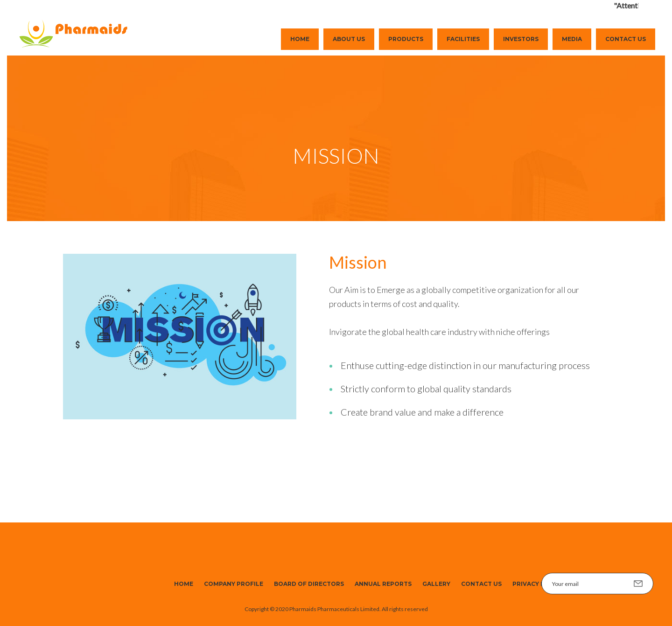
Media (572, 39)
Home (300, 39)
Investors (521, 39)
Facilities (463, 39)
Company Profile (234, 584)
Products (406, 39)
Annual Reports (383, 584)
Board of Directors (309, 584)
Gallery (436, 584)
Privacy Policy (538, 584)
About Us (349, 39)
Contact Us (626, 39)
